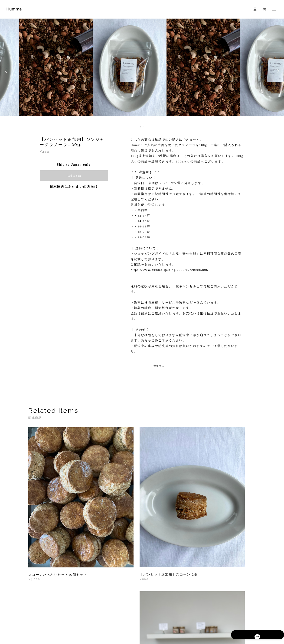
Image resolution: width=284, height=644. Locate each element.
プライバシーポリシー (54, 619)
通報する (159, 366)
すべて (43, 565)
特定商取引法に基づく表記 (89, 619)
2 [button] (144, 127)
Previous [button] (7, 71)
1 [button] (141, 127)
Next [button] (277, 71)
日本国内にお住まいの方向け (74, 187)
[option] (142, 71)
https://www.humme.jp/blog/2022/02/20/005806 (170, 270)
